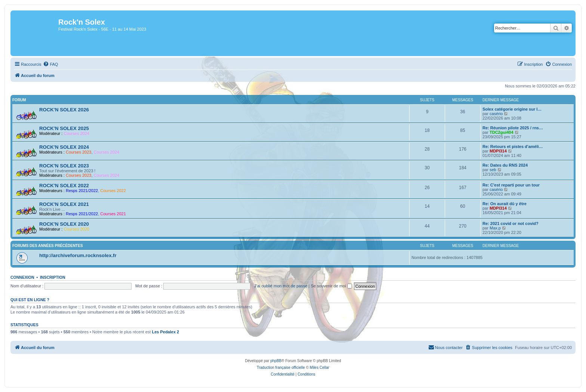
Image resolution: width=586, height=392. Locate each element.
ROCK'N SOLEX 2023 (64, 166)
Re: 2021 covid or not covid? (511, 223)
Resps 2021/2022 (82, 191)
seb (493, 170)
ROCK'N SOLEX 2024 (64, 147)
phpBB (276, 361)
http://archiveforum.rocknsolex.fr (78, 255)
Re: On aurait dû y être (505, 204)
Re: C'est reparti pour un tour (511, 185)
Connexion (22, 277)
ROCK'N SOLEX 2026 (64, 110)
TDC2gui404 (502, 132)
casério (496, 114)
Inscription (53, 277)
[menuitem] (50, 64)
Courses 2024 (76, 133)
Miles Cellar (320, 368)
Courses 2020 (76, 229)
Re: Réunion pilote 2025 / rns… (513, 128)
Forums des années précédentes (48, 246)
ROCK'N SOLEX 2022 (64, 186)
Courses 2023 (79, 152)
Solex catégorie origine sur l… (512, 109)
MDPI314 (498, 151)
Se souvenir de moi (331, 286)
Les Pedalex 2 (165, 332)
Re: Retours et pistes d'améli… (513, 146)
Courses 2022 (113, 191)
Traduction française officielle (281, 368)
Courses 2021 (113, 214)
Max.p (495, 228)
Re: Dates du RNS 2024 (505, 165)
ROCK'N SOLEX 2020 (64, 224)
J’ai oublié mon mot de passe (281, 286)
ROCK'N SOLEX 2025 (64, 128)
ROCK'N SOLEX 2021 (64, 204)
